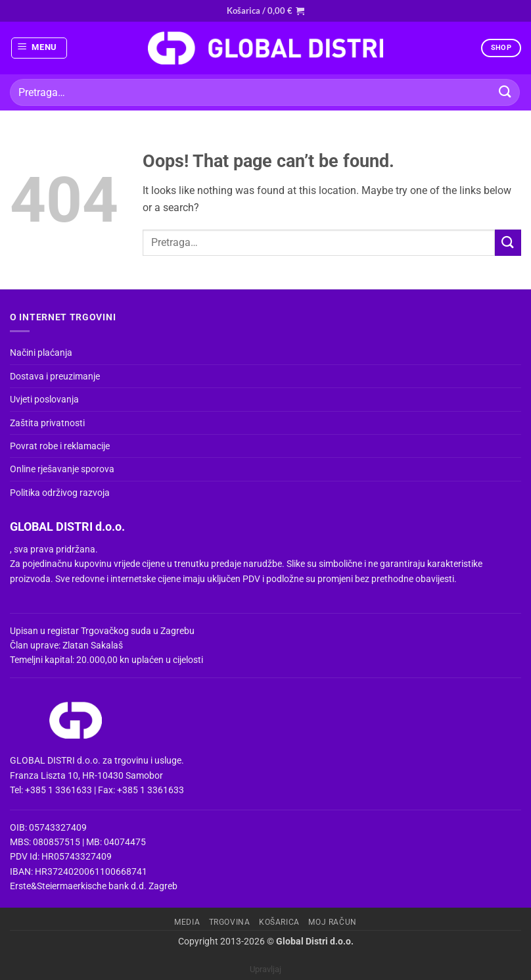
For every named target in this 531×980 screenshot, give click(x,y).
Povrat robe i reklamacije (60, 446)
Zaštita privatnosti (47, 423)
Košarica (279, 922)
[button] (265, 11)
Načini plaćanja (41, 353)
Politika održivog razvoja (60, 493)
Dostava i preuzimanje (55, 376)
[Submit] (505, 92)
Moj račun (333, 922)
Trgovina (230, 922)
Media (187, 922)
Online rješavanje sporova (62, 469)
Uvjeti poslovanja (44, 399)
